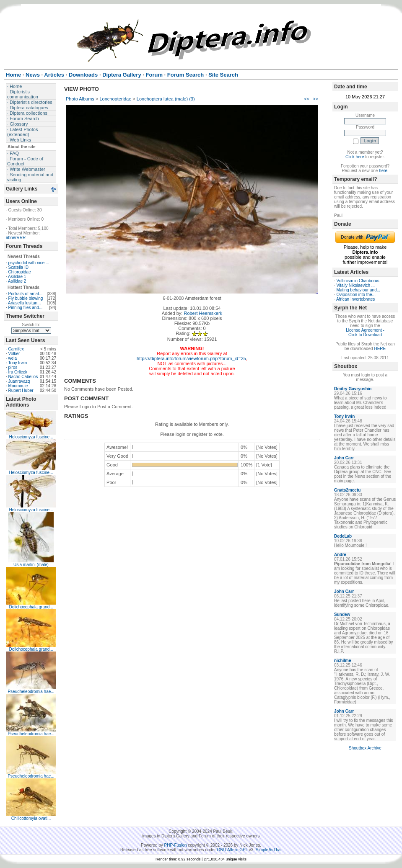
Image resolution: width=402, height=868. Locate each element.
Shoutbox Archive (365, 748)
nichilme (343, 661)
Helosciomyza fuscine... (31, 437)
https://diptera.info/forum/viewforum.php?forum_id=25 (191, 358)
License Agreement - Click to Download (365, 332)
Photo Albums (80, 99)
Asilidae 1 (17, 277)
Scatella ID (18, 267)
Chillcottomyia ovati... (31, 818)
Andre (340, 555)
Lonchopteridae (115, 99)
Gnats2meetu (347, 490)
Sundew (342, 614)
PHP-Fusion (176, 845)
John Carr (344, 458)
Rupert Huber (21, 390)
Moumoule (18, 386)
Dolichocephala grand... (31, 607)
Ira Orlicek (18, 372)
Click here (355, 157)
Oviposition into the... (356, 295)
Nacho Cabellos (23, 377)
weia (13, 358)
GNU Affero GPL (232, 850)
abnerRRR (16, 238)
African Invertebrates (355, 299)
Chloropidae (20, 272)
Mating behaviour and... (359, 290)
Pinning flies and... (26, 308)
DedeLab (343, 536)
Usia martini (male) (31, 565)
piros (13, 367)
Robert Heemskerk (203, 313)
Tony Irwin (17, 363)
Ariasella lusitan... (24, 303)
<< (307, 99)
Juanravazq (19, 381)
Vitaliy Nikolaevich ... (356, 285)
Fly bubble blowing (26, 298)
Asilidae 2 (17, 281)
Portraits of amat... (26, 294)
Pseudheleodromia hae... (31, 692)
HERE (380, 349)
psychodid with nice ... (29, 263)
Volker (14, 354)
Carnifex (16, 349)
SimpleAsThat (269, 850)
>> (315, 99)
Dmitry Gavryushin (353, 389)
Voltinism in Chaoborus (358, 281)
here (383, 171)
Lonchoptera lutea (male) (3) (166, 99)
